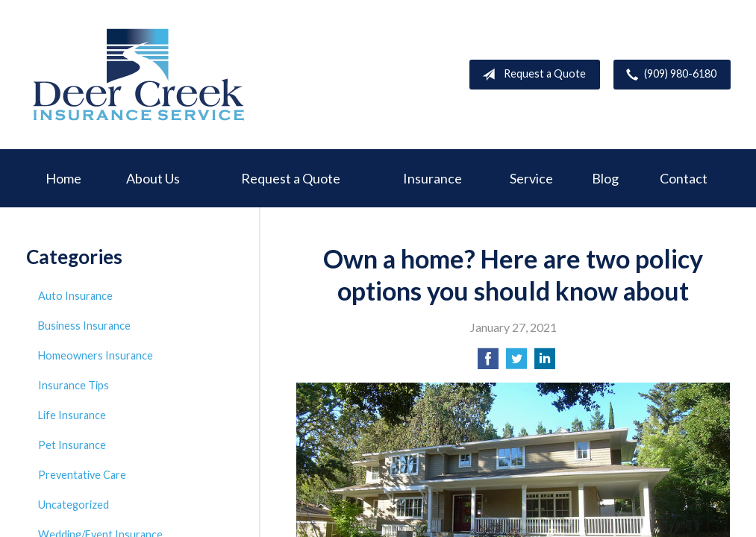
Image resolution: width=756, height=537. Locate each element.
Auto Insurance (75, 296)
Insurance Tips (74, 385)
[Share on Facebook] (488, 363)
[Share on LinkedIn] (545, 363)
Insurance (432, 178)
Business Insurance (84, 326)
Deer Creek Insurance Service (138, 75)
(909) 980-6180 (668, 75)
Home (63, 178)
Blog (605, 178)
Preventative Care (82, 475)
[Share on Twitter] (516, 363)
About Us (153, 178)
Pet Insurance (72, 445)
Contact (684, 178)
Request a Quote (531, 75)
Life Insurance (72, 415)
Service (531, 178)
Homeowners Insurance (96, 355)
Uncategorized (74, 505)
